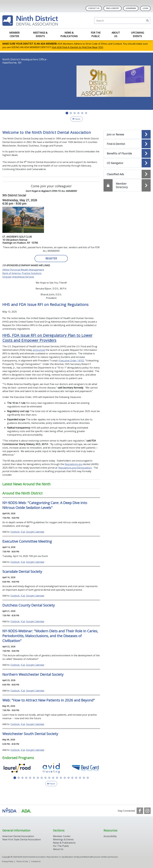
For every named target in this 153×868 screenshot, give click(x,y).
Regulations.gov (74, 464)
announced (39, 350)
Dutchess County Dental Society (29, 605)
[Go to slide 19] (84, 778)
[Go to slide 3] (75, 113)
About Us (116, 34)
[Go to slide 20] (88, 778)
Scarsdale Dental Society (22, 571)
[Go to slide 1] (67, 113)
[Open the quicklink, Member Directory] (127, 185)
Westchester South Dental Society (30, 734)
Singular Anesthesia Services (18, 277)
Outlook (15, 532)
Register (51, 258)
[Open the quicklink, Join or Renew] (127, 134)
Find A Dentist (113, 8)
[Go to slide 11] (53, 778)
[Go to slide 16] (72, 778)
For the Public (96, 34)
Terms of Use (22, 861)
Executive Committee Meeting (27, 541)
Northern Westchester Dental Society (33, 674)
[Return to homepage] (30, 21)
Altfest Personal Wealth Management (23, 270)
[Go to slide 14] (65, 778)
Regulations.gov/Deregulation (75, 468)
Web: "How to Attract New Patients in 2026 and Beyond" (49, 700)
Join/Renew (131, 8)
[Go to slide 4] (78, 113)
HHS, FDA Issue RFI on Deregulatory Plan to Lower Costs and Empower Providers (47, 338)
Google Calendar (35, 532)
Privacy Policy (8, 861)
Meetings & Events (40, 34)
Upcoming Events (137, 34)
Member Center (14, 34)
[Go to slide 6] (86, 113)
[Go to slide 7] (38, 778)
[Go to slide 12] (57, 778)
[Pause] (76, 119)
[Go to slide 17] (76, 778)
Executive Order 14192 (72, 361)
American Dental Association (18, 836)
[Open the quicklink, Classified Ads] (127, 174)
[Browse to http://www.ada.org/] (17, 811)
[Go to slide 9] (45, 778)
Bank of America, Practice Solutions (22, 273)
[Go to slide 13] (61, 778)
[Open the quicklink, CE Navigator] (127, 163)
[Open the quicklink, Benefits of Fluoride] (127, 153)
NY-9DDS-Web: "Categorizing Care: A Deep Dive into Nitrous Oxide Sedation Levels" (45, 505)
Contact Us (94, 8)
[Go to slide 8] (42, 778)
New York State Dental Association (22, 839)
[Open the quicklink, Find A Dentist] (127, 144)
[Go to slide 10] (49, 778)
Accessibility (110, 836)
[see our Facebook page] (140, 811)
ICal (23, 532)
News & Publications (69, 34)
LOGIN (145, 8)
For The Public (61, 846)
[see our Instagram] (147, 811)
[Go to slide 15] (69, 778)
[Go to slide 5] (82, 113)
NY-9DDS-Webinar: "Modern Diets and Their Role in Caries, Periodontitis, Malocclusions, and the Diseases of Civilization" (50, 636)
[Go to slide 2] (71, 113)
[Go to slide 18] (80, 778)
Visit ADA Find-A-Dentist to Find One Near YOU (77, 47)
